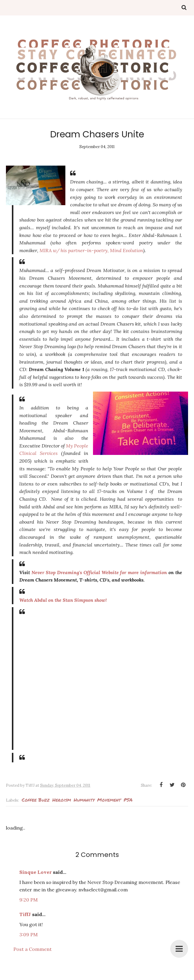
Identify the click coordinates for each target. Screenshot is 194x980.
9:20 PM (29, 900)
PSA (128, 800)
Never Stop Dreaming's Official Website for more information (99, 572)
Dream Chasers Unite (97, 134)
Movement (109, 800)
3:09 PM (29, 935)
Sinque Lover (36, 872)
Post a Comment (33, 949)
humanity (84, 800)
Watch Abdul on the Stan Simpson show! (63, 600)
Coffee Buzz (36, 800)
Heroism (62, 800)
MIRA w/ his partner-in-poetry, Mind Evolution (91, 250)
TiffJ (25, 914)
